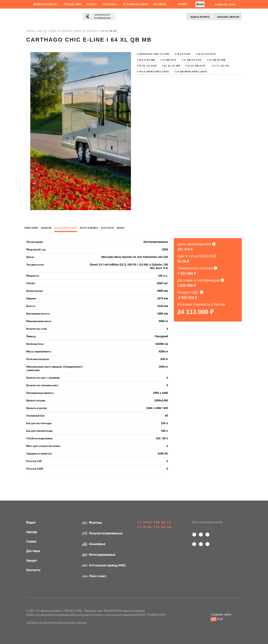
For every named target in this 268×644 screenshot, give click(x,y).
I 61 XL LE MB (171, 66)
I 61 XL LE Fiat (147, 66)
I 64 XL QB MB (220, 66)
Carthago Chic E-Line (153, 54)
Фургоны (92, 522)
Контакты (160, 4)
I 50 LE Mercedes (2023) (153, 72)
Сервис (31, 541)
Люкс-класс (94, 576)
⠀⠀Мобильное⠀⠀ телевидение (99, 16)
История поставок (136, 4)
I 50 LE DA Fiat (206, 54)
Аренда (32, 532)
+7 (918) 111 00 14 (154, 527)
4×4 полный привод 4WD (104, 565)
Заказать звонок (228, 17)
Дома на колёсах (46, 4)
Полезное (111, 4)
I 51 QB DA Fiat (192, 60)
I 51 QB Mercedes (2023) (191, 72)
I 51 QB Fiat (168, 60)
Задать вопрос (200, 17)
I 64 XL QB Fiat (195, 66)
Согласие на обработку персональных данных (56, 622)
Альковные (94, 544)
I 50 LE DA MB (146, 60)
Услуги (92, 4)
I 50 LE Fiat (183, 54)
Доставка (33, 551)
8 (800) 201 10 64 (225, 5)
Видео (31, 522)
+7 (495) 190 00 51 (154, 522)
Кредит (32, 560)
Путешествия (72, 4)
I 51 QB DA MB (217, 60)
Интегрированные (98, 554)
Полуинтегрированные (102, 533)
